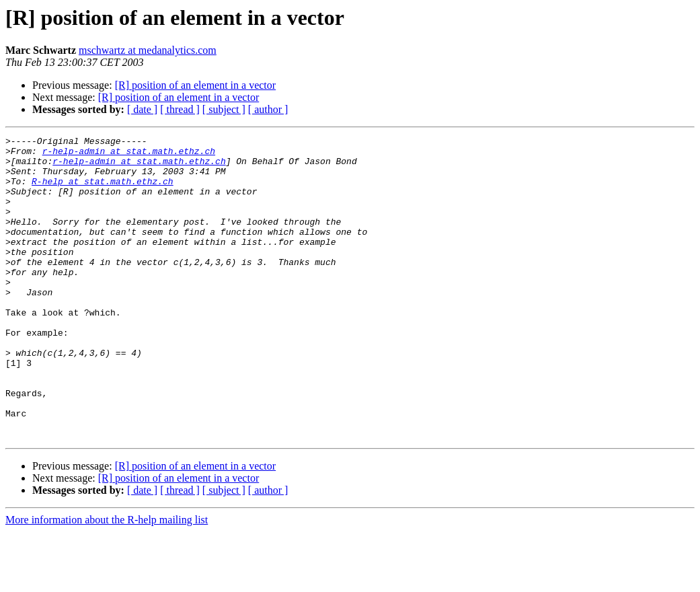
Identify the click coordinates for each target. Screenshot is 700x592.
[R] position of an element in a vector (195, 85)
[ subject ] (224, 109)
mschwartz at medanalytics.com (148, 50)
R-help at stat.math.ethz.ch (103, 191)
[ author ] (268, 109)
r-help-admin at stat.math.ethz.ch (129, 155)
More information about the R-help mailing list (107, 580)
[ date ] (142, 109)
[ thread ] (180, 109)
